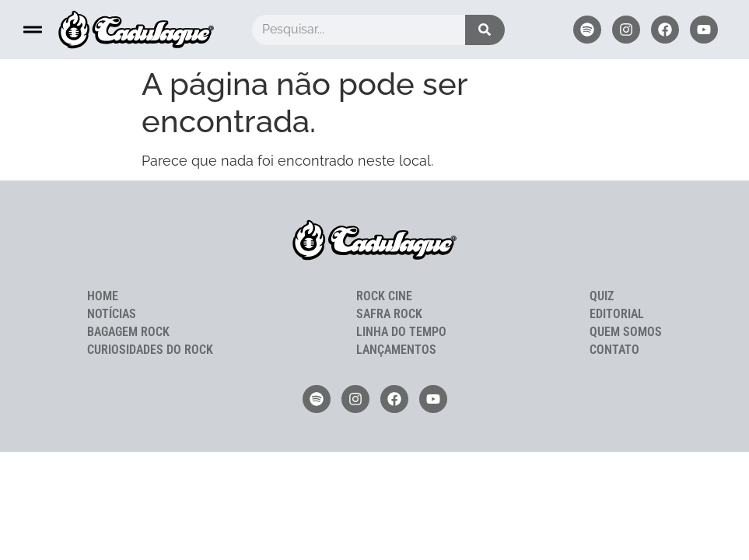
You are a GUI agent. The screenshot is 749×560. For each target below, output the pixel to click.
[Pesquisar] (485, 30)
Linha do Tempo (401, 332)
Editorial (617, 314)
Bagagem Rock (128, 332)
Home (103, 296)
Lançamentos (396, 350)
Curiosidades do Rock (150, 350)
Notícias (112, 314)
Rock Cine (384, 296)
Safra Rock (389, 314)
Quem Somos (626, 332)
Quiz (602, 296)
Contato (614, 350)
